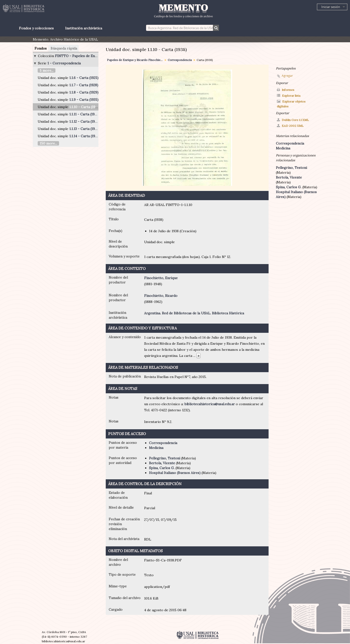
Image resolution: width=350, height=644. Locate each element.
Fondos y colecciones (36, 28)
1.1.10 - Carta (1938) (85, 107)
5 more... (47, 70)
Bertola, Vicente (162, 463)
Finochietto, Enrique (161, 278)
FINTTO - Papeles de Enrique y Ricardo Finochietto (97, 56)
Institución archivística (84, 28)
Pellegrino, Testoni (165, 458)
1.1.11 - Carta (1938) (84, 114)
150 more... (48, 143)
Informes (286, 90)
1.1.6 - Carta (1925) (84, 78)
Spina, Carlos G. (162, 468)
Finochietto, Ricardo (161, 296)
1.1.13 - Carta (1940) (85, 129)
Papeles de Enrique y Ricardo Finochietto (136, 60)
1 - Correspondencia (64, 63)
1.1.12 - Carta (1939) (84, 121)
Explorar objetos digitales (291, 104)
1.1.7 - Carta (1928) (84, 85)
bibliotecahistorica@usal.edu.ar (210, 404)
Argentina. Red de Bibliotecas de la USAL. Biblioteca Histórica (194, 313)
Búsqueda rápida (64, 48)
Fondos (41, 48)
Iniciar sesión (331, 7)
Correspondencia (180, 60)
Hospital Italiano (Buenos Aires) (175, 473)
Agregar (287, 76)
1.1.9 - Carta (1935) (84, 100)
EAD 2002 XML (290, 126)
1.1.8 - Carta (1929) (84, 92)
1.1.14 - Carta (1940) (85, 136)
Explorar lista (289, 96)
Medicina (156, 448)
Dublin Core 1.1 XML (293, 120)
